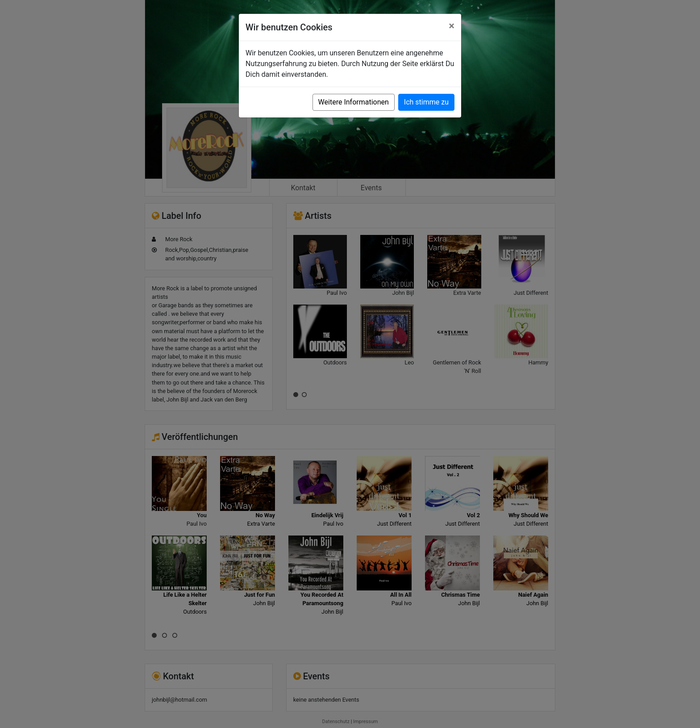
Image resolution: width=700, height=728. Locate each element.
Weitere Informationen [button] (354, 102)
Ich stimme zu (426, 102)
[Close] (452, 26)
